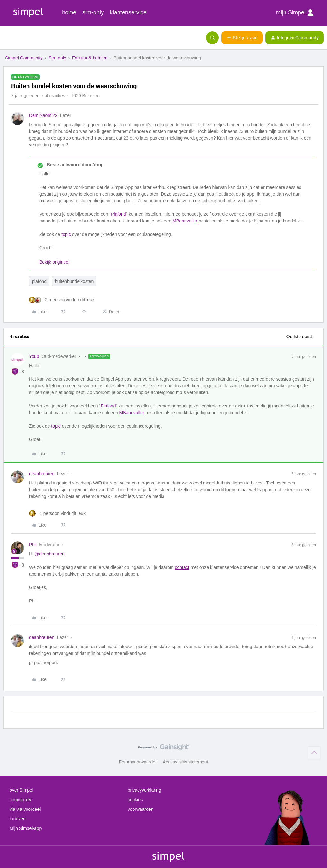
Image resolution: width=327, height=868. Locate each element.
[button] (7, 39)
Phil (33, 545)
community (20, 800)
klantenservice (128, 12)
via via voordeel (25, 809)
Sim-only (57, 58)
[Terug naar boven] (314, 753)
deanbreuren (42, 474)
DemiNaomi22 (43, 115)
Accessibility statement (186, 762)
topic (66, 234)
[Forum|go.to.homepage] (37, 38)
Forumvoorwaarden (138, 762)
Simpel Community (24, 58)
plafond (39, 281)
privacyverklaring (144, 790)
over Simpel (21, 790)
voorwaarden (141, 809)
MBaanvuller (185, 221)
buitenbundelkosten (74, 281)
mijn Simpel (295, 13)
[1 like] (57, 513)
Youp (34, 356)
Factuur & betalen (90, 58)
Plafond (118, 214)
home (69, 12)
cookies (135, 800)
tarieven (18, 819)
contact (182, 567)
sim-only (93, 12)
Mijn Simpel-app (26, 828)
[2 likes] (62, 300)
